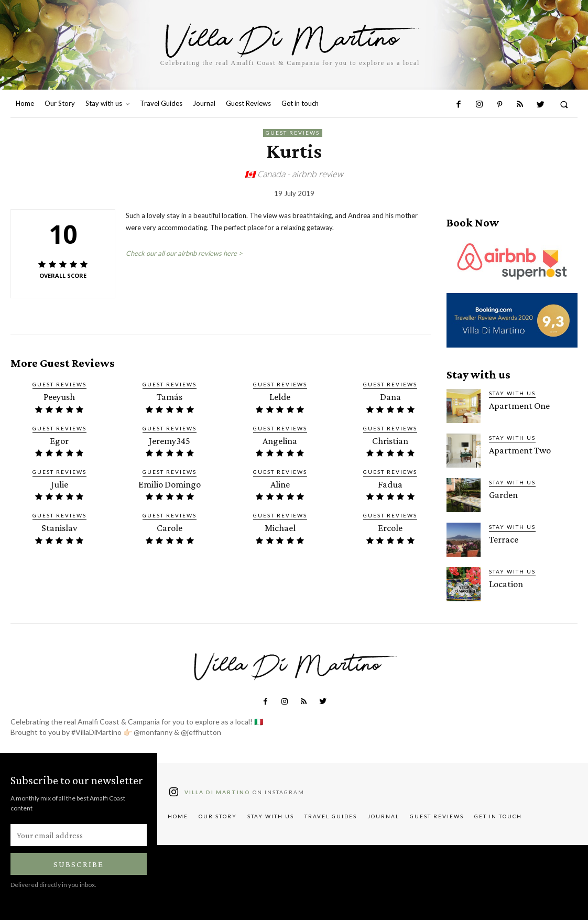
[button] (564, 104)
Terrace (502, 539)
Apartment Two (518, 450)
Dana (390, 397)
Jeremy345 (170, 440)
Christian (390, 440)
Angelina (280, 440)
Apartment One (518, 405)
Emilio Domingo (170, 483)
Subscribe (79, 864)
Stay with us (512, 393)
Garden (503, 495)
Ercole (390, 526)
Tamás (170, 397)
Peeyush (59, 397)
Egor (59, 440)
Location (505, 584)
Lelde (280, 397)
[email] (79, 835)
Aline (280, 483)
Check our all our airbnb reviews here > (184, 253)
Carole (170, 526)
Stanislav (59, 526)
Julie (59, 483)
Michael (280, 526)
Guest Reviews (293, 133)
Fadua (390, 483)
